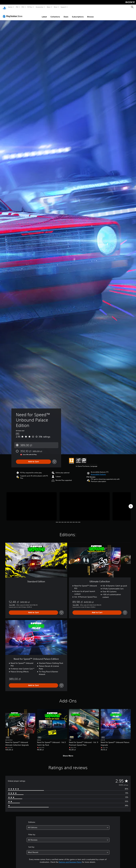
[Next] (131, 504)
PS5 (17, 7)
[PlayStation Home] (4, 7)
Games (10, 7)
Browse (90, 14)
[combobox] (68, 825)
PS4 (23, 7)
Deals (66, 14)
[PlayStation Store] (13, 14)
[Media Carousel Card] (32, 504)
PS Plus (30, 7)
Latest (44, 14)
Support (63, 7)
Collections (55, 14)
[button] (98, 472)
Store (55, 7)
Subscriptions (78, 14)
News (49, 7)
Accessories (39, 7)
